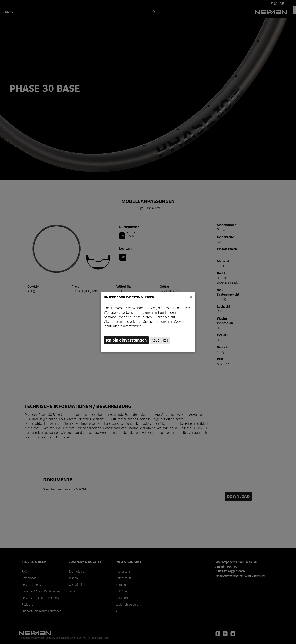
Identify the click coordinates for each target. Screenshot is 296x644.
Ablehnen (160, 341)
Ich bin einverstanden (126, 340)
